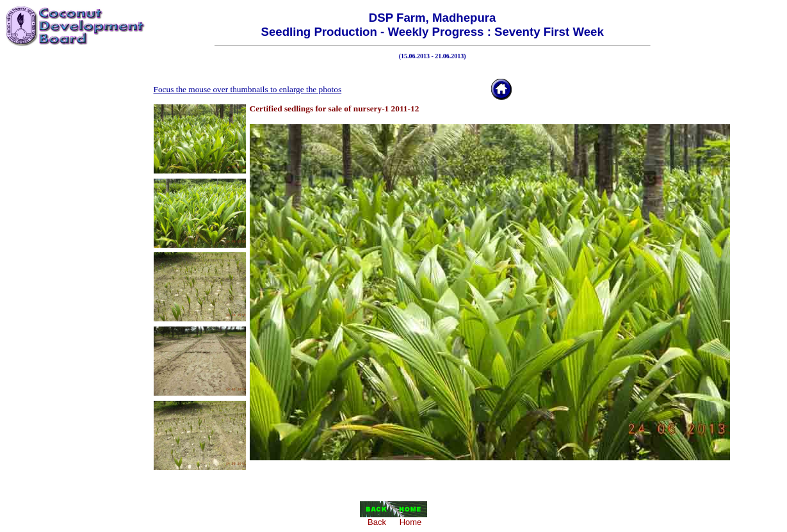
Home (411, 522)
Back (377, 522)
